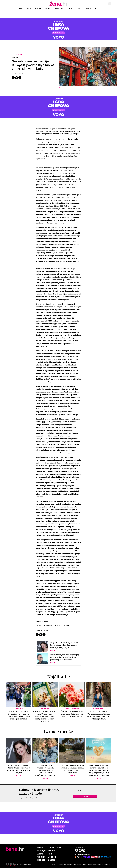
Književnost (48, 625)
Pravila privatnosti (64, 864)
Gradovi (58, 625)
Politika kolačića (76, 864)
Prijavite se (85, 796)
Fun (97, 9)
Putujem (18, 55)
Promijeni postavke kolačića (103, 864)
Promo (51, 851)
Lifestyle (79, 9)
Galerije (38, 9)
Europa (66, 625)
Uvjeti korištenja (88, 864)
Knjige (39, 625)
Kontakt (55, 864)
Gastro (47, 9)
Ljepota (69, 9)
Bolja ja (89, 9)
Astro (29, 9)
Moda (21, 9)
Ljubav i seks (58, 9)
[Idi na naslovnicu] (58, 6)
